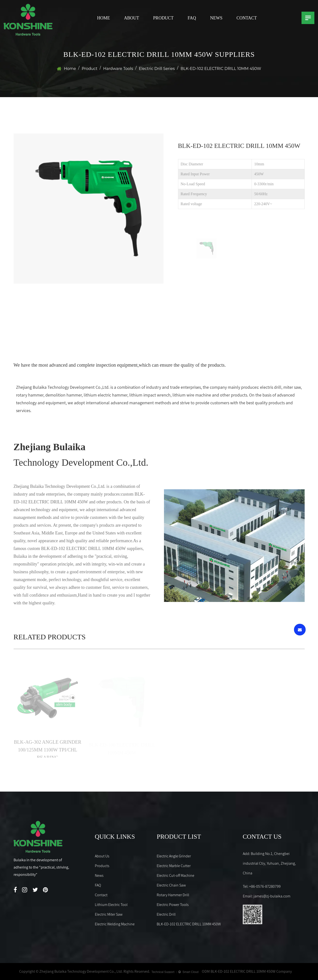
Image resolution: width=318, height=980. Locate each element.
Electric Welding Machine (115, 924)
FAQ (192, 18)
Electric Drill (166, 914)
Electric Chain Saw (171, 885)
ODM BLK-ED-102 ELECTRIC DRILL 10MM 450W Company (247, 971)
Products (102, 866)
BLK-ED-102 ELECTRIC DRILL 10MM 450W (189, 924)
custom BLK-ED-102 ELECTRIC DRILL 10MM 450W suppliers (85, 549)
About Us (102, 856)
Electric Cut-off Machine (175, 875)
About (131, 18)
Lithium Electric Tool (111, 905)
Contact (247, 18)
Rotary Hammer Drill (173, 895)
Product (163, 18)
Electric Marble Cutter (174, 866)
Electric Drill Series (157, 69)
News (216, 18)
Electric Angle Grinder (174, 856)
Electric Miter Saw (109, 914)
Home (103, 18)
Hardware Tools (118, 69)
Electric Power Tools (173, 905)
